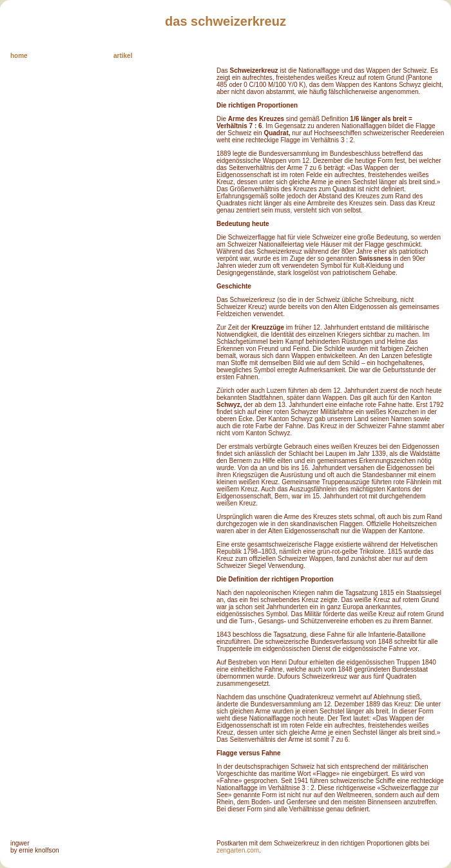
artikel (123, 56)
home (19, 56)
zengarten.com (238, 850)
